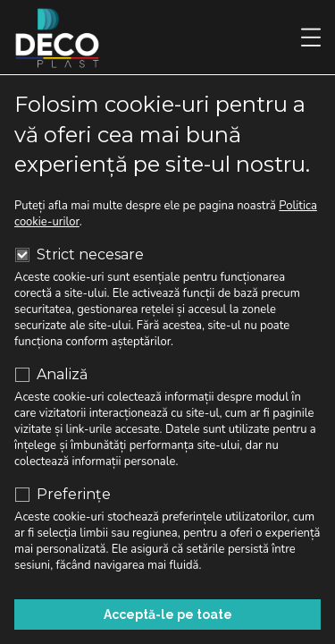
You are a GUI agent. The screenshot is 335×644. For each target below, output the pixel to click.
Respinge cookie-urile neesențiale (167, 570)
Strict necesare (80, 255)
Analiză (51, 375)
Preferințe (63, 495)
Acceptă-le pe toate (168, 614)
